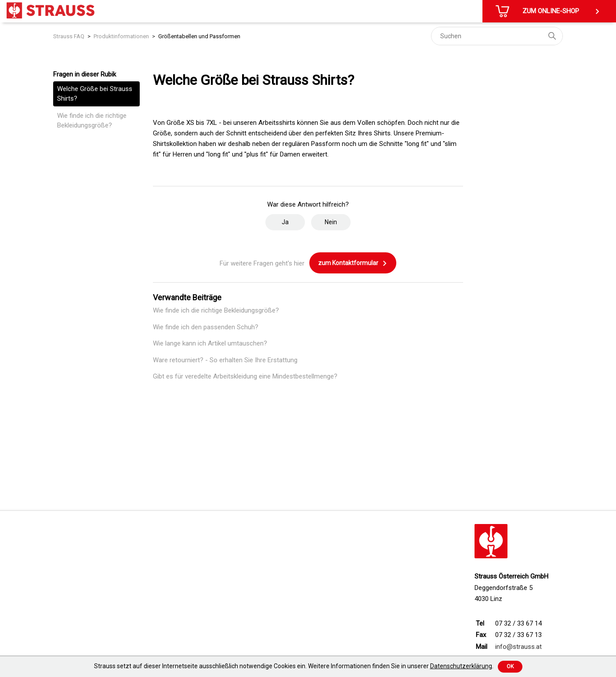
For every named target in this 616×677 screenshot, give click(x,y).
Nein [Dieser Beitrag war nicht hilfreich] (331, 222)
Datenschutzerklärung (461, 666)
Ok (510, 666)
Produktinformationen (121, 36)
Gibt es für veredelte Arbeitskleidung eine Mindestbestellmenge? (245, 376)
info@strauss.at (518, 647)
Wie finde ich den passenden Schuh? (206, 327)
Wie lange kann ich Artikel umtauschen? (210, 343)
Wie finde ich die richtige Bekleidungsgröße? (92, 121)
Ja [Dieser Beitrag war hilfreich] (285, 222)
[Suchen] (497, 36)
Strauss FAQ (69, 36)
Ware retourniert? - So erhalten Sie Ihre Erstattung (225, 360)
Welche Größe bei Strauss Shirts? (95, 94)
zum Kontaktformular (353, 263)
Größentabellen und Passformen (199, 36)
